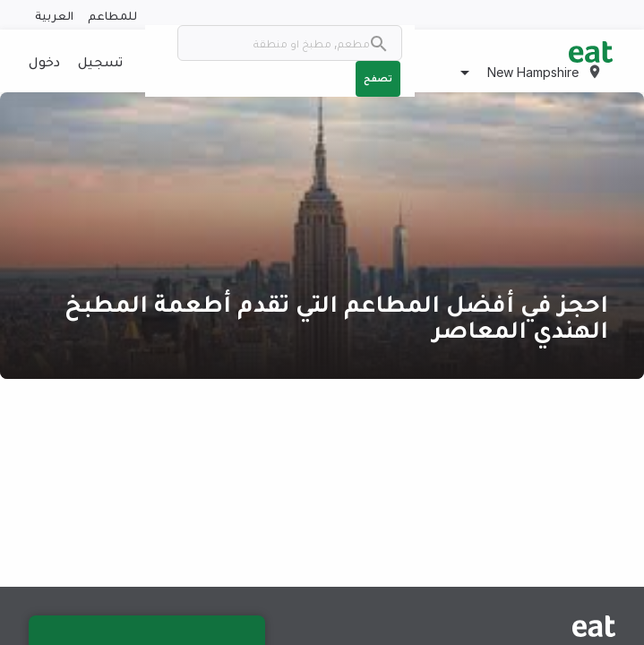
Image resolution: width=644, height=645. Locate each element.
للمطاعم (112, 15)
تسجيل (100, 61)
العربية (54, 15)
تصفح (378, 78)
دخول (44, 61)
